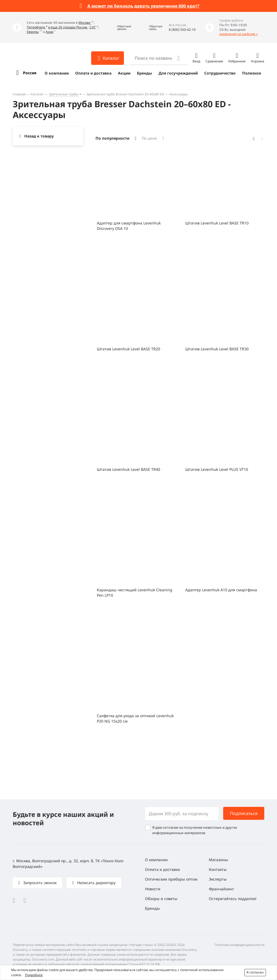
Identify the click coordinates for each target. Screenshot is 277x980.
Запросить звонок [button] (39, 883)
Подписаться (244, 813)
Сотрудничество (220, 73)
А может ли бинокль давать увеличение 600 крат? (143, 6)
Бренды (144, 73)
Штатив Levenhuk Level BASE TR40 (128, 469)
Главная (19, 94)
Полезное (252, 73)
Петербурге (36, 27)
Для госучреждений (178, 73)
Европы (33, 32)
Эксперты (218, 879)
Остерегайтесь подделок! (233, 899)
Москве (85, 23)
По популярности (112, 138)
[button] (120, 27)
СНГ (93, 27)
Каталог (37, 94)
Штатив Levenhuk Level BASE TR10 (217, 223)
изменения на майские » (239, 34)
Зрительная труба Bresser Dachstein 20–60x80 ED (125, 94)
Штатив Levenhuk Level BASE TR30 (217, 349)
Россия (30, 73)
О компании (57, 73)
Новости (153, 889)
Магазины (218, 860)
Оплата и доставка (93, 73)
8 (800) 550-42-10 (182, 30)
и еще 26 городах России (68, 27)
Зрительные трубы (63, 94)
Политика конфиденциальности (239, 945)
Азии (50, 32)
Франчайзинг (221, 889)
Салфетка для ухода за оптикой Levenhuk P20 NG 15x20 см (135, 718)
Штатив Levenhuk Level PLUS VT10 (217, 469)
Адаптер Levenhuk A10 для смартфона (221, 590)
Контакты (218, 869)
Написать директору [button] (96, 883)
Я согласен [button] (255, 972)
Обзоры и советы (161, 899)
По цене (149, 138)
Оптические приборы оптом (171, 879)
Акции (124, 73)
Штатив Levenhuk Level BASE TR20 (128, 349)
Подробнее (34, 975)
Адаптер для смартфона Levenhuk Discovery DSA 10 (129, 226)
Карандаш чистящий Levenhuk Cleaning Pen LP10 (135, 593)
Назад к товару (39, 136)
